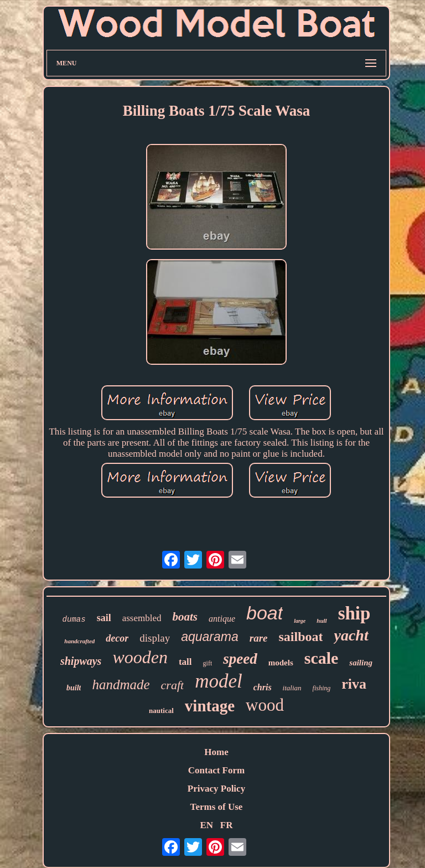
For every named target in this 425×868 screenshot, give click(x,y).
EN (206, 825)
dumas (74, 619)
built (74, 688)
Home (216, 752)
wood (265, 705)
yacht (351, 635)
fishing (322, 688)
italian (292, 688)
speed (240, 659)
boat (265, 613)
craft (173, 685)
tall (185, 662)
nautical (161, 711)
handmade (121, 684)
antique (222, 619)
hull (322, 621)
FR (227, 825)
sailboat (300, 637)
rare (259, 638)
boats (185, 617)
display (155, 638)
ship (354, 613)
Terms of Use (217, 807)
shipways (81, 661)
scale (322, 658)
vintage (210, 706)
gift (208, 663)
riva (354, 684)
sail (104, 618)
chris (263, 687)
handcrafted (79, 641)
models (281, 663)
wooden (140, 657)
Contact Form (216, 770)
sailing (361, 663)
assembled (142, 618)
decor (117, 638)
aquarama (210, 637)
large (300, 621)
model (219, 681)
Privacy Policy (216, 789)
